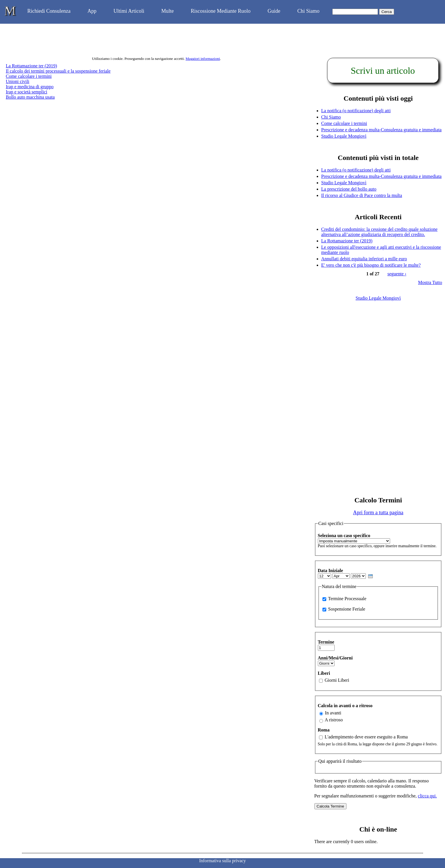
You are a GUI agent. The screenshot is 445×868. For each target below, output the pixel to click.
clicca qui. (427, 796)
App (92, 11)
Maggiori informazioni (203, 59)
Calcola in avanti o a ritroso (345, 706)
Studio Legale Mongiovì (344, 136)
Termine (326, 642)
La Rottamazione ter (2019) (31, 66)
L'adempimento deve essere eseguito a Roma (366, 737)
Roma (324, 730)
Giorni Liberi (337, 680)
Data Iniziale (331, 571)
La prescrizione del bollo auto (349, 189)
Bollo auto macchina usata (30, 97)
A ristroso (334, 720)
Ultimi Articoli (129, 11)
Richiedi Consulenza (49, 11)
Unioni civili (17, 81)
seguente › (397, 274)
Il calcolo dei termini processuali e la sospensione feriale (58, 71)
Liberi (324, 673)
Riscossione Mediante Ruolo (221, 11)
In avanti (333, 713)
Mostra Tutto (430, 282)
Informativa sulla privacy (222, 861)
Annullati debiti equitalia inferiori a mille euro (364, 259)
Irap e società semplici (27, 92)
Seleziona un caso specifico (344, 536)
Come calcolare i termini (29, 76)
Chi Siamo (308, 11)
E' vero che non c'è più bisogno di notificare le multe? (371, 265)
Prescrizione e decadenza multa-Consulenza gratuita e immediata (382, 130)
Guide (274, 11)
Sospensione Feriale (347, 609)
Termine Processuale (347, 599)
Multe (167, 11)
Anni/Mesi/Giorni (335, 658)
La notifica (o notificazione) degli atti (356, 111)
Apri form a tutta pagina (378, 513)
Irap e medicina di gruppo (30, 87)
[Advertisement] (378, 398)
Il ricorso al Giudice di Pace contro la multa (362, 195)
